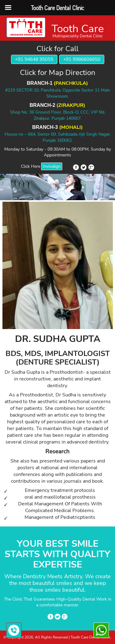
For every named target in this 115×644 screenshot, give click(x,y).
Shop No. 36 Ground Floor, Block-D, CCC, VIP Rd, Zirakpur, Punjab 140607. (58, 115)
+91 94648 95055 (34, 59)
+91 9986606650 (82, 59)
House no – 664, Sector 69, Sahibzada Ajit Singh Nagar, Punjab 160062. (58, 137)
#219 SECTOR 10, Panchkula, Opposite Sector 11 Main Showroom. (58, 93)
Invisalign (52, 166)
